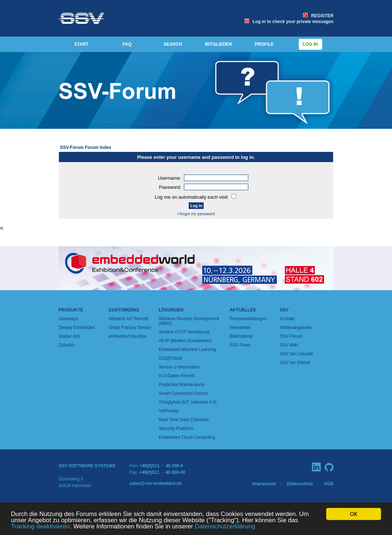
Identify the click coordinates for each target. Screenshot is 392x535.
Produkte (71, 310)
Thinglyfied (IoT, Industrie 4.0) (188, 402)
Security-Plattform (176, 429)
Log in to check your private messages (289, 22)
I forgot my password (196, 214)
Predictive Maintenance (182, 385)
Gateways (68, 319)
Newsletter (240, 328)
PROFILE (264, 44)
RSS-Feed (240, 345)
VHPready (169, 411)
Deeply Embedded (77, 328)
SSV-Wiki (289, 345)
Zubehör (67, 345)
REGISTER (318, 16)
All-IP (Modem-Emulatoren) (185, 341)
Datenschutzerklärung (225, 527)
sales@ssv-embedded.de (156, 483)
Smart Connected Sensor (183, 393)
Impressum (264, 484)
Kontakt (287, 319)
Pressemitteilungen (248, 319)
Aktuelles (243, 310)
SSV (284, 310)
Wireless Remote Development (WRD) (189, 321)
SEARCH (173, 44)
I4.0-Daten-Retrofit (177, 376)
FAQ (127, 44)
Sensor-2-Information (179, 367)
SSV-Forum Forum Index (86, 147)
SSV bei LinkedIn (297, 354)
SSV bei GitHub (295, 363)
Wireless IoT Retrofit (128, 319)
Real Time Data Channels (184, 420)
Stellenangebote (296, 328)
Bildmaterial (241, 336)
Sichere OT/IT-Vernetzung (184, 332)
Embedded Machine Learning (187, 349)
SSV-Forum (291, 336)
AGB (329, 484)
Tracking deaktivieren (40, 527)
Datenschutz (300, 484)
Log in (310, 44)
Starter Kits (69, 336)
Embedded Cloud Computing (187, 437)
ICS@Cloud (170, 358)
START (81, 44)
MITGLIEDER (219, 44)
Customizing (124, 310)
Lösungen (171, 310)
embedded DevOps (127, 336)
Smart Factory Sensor (130, 328)
